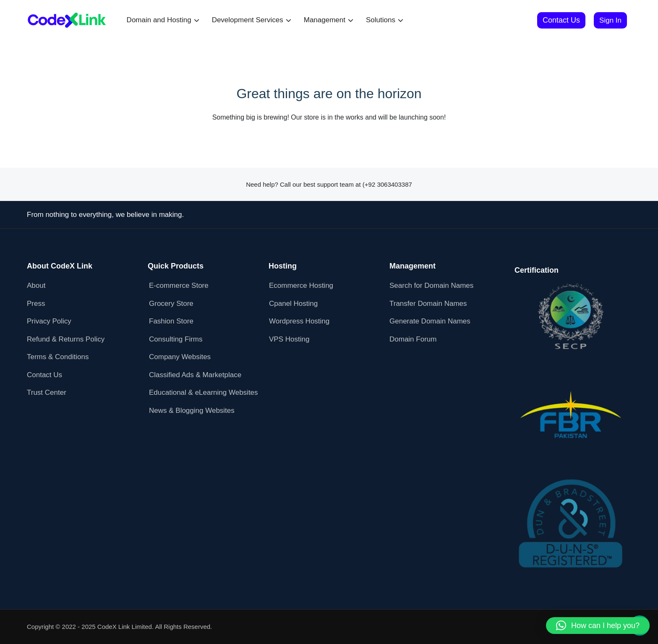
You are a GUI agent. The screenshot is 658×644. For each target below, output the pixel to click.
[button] (598, 626)
